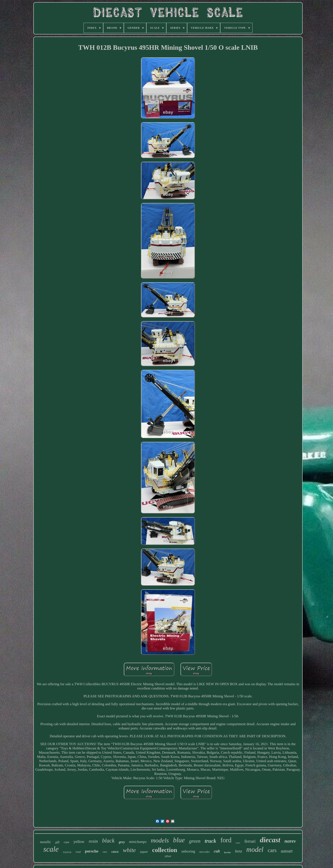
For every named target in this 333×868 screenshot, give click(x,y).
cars (272, 850)
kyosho (227, 852)
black (108, 841)
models (160, 840)
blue (179, 840)
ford (226, 840)
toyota (67, 852)
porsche (92, 851)
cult (217, 851)
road (78, 852)
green (195, 841)
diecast (270, 840)
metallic (46, 842)
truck (210, 841)
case (66, 842)
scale (51, 849)
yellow (79, 842)
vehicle (115, 852)
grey (122, 842)
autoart (287, 851)
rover (238, 843)
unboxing (188, 851)
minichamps (138, 842)
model (255, 850)
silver (168, 856)
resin (93, 841)
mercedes (204, 852)
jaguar (144, 852)
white (129, 850)
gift (57, 842)
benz (239, 851)
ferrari (250, 841)
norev (290, 841)
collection (165, 850)
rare (105, 852)
